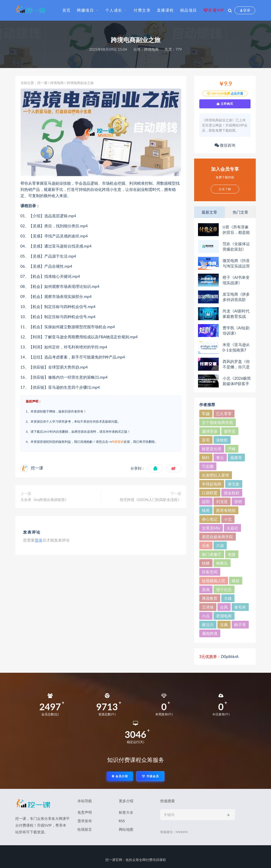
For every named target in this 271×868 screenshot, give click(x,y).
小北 (228, 519)
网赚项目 (85, 10)
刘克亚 (222, 502)
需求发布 (85, 821)
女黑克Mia (211, 528)
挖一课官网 (114, 860)
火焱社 (232, 528)
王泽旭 (208, 607)
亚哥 (206, 440)
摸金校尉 (232, 493)
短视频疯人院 (214, 581)
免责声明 (85, 812)
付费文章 (142, 10)
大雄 (228, 598)
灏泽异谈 (210, 431)
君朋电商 (224, 616)
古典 (224, 625)
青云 (220, 458)
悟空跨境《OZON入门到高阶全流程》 (151, 500)
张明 (238, 502)
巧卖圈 (208, 466)
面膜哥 (236, 458)
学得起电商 (212, 484)
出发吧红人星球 (215, 475)
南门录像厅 (212, 554)
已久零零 (224, 414)
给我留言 (85, 829)
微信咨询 (225, 145)
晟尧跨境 (210, 633)
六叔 (220, 545)
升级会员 (150, 776)
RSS (122, 821)
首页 (67, 10)
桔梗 (206, 563)
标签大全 (126, 812)
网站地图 (126, 829)
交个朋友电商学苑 (217, 422)
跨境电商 (151, 49)
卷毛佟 (240, 607)
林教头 (222, 563)
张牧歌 (222, 440)
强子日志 (224, 589)
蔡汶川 (208, 625)
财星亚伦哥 (212, 449)
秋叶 (206, 458)
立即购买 (225, 104)
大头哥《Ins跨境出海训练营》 (45, 500)
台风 (224, 607)
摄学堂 (230, 431)
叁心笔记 (210, 519)
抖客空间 (210, 572)
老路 (232, 554)
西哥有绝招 (226, 510)
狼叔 (236, 581)
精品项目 (189, 10)
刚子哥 (240, 625)
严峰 (232, 449)
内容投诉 (118, 442)
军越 (206, 414)
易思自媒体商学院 (217, 537)
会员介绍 (120, 776)
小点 (206, 616)
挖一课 (42, 83)
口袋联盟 (210, 493)
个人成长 (114, 10)
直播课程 (165, 10)
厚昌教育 (210, 598)
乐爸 (206, 545)
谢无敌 (234, 484)
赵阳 (206, 502)
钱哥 (206, 510)
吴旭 (206, 589)
